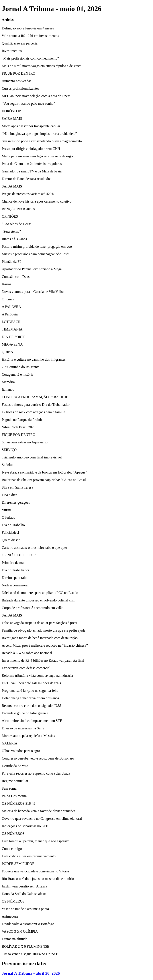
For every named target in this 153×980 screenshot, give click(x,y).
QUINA (8, 352)
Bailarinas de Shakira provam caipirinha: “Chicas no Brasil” (45, 480)
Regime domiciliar (15, 781)
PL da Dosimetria (14, 796)
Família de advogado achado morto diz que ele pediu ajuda (44, 630)
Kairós (7, 284)
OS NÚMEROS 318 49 (19, 803)
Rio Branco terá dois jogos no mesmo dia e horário (38, 879)
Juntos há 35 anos (14, 239)
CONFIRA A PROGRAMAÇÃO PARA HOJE (35, 397)
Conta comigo (12, 849)
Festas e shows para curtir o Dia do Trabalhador (36, 405)
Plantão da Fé (11, 262)
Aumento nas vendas (17, 81)
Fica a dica (9, 495)
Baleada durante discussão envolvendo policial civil (39, 600)
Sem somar (10, 788)
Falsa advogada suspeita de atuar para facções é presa (40, 623)
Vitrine (7, 510)
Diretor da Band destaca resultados (26, 179)
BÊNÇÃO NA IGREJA (19, 209)
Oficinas (8, 299)
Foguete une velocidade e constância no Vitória (35, 871)
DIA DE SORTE (14, 337)
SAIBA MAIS (12, 119)
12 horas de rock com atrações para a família (33, 412)
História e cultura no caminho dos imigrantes (34, 359)
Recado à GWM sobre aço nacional (27, 653)
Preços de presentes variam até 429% (28, 194)
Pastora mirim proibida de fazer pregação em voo (37, 246)
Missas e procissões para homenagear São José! (36, 254)
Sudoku (7, 465)
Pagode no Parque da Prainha (23, 420)
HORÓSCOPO (13, 111)
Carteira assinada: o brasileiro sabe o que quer (34, 548)
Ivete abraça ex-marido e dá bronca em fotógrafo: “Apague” (44, 472)
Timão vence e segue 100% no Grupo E (30, 954)
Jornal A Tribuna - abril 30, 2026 (31, 973)
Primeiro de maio (14, 563)
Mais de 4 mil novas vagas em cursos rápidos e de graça (42, 66)
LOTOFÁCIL (12, 322)
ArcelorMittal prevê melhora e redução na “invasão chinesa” (45, 645)
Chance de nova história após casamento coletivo (37, 201)
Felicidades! (10, 533)
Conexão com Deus (16, 277)
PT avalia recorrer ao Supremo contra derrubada (36, 773)
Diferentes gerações (16, 502)
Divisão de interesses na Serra (23, 728)
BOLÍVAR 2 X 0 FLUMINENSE (25, 946)
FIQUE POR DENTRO (19, 73)
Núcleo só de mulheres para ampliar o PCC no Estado (40, 593)
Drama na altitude (15, 939)
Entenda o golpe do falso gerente (25, 713)
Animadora (10, 916)
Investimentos (12, 51)
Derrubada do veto (15, 766)
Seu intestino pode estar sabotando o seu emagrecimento (42, 141)
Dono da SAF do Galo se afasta (24, 894)
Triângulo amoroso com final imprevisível (32, 457)
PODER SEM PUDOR (18, 864)
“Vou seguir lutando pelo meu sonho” (28, 103)
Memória (8, 382)
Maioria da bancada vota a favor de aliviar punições (38, 811)
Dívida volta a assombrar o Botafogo (28, 924)
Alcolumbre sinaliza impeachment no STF (32, 721)
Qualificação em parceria (20, 43)
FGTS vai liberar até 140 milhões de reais (31, 683)
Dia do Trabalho (13, 525)
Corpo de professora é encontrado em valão (33, 608)
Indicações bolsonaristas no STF (25, 826)
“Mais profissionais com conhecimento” (30, 58)
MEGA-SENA (12, 344)
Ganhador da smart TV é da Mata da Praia (32, 171)
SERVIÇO (9, 450)
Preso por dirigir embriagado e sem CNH (31, 149)
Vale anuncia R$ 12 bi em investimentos (30, 36)
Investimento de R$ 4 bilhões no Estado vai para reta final (43, 660)
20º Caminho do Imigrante (21, 367)
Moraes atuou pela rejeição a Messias (28, 736)
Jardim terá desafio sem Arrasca (24, 886)
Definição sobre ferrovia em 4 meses (28, 28)
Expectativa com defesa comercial (26, 668)
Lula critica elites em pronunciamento (29, 856)
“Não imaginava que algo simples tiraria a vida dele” (39, 134)
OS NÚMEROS (13, 834)
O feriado (9, 517)
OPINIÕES (10, 216)
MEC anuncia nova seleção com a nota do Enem (36, 96)
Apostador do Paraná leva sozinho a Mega (32, 269)
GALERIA (10, 743)
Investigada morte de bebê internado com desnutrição (40, 638)
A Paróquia (10, 314)
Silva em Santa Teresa (17, 487)
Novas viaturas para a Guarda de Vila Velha (33, 292)
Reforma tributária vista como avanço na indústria (37, 676)
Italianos (8, 389)
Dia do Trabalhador (16, 570)
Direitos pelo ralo (14, 578)
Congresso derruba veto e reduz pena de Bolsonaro (38, 758)
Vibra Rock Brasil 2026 (19, 427)
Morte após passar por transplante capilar (31, 126)
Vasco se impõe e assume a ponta (25, 909)
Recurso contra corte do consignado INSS (31, 706)
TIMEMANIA (12, 329)
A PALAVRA (11, 307)
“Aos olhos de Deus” (17, 224)
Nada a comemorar (15, 585)
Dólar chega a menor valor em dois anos (30, 698)
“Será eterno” (11, 231)
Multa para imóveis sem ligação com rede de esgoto (39, 156)
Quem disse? (11, 540)
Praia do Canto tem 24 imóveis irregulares (32, 164)
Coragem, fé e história (18, 374)
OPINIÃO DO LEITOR (19, 555)
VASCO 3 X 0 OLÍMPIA (20, 931)
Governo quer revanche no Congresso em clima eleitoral (42, 819)
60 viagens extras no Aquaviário (25, 442)
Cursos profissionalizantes (20, 88)
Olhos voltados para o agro (21, 751)
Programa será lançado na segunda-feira (30, 691)
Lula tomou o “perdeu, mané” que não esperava (36, 841)
